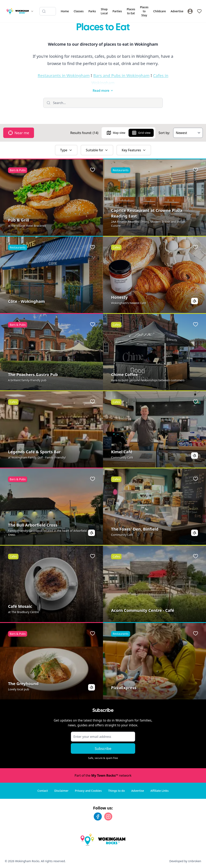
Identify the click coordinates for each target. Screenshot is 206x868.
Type (66, 150)
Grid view (141, 133)
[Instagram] (108, 816)
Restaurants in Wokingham (64, 76)
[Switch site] (32, 11)
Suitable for (97, 150)
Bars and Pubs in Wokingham (121, 76)
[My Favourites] (199, 11)
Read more (103, 91)
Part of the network (103, 775)
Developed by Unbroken (185, 861)
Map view (116, 133)
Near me (19, 133)
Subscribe (103, 748)
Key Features (134, 150)
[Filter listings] (103, 103)
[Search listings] (48, 11)
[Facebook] (98, 816)
